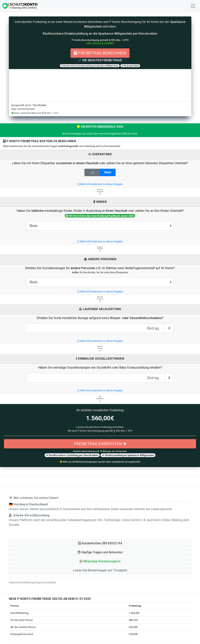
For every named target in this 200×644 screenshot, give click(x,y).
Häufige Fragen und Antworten (100, 552)
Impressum (42, 582)
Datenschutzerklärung (21, 582)
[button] (100, 561)
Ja (92, 172)
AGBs (53, 582)
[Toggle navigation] (193, 6)
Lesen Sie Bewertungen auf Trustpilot (100, 570)
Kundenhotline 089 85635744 (100, 543)
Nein (108, 172)
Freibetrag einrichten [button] (100, 444)
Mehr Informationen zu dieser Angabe (100, 184)
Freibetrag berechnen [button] (100, 53)
